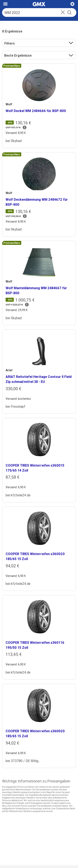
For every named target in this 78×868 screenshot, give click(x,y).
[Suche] (35, 12)
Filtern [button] (9, 43)
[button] (63, 13)
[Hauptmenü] (5, 4)
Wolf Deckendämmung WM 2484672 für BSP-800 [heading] (37, 202)
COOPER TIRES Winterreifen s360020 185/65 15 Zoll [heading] (35, 556)
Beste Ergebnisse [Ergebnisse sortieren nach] (18, 55)
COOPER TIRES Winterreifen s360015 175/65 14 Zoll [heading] (35, 468)
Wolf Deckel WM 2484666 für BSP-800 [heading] (36, 111)
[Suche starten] (69, 12)
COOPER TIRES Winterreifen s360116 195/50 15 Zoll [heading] (35, 645)
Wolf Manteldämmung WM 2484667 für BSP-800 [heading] (36, 290)
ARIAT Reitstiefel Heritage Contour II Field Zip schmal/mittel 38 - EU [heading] (39, 379)
